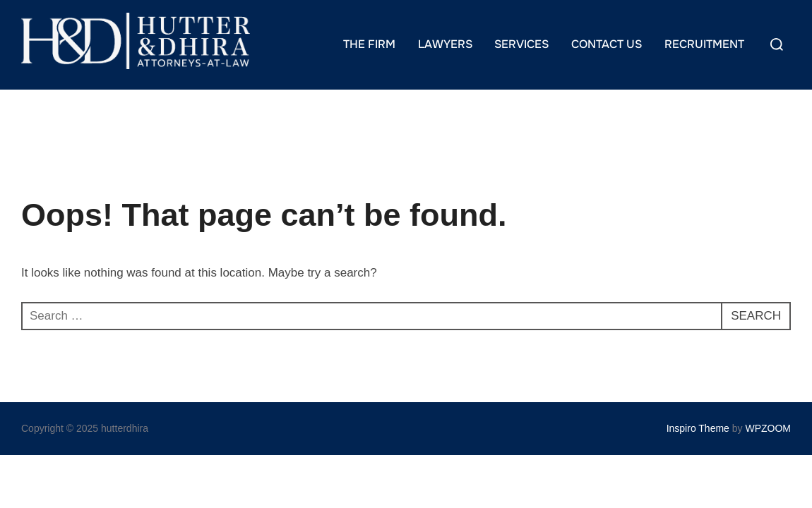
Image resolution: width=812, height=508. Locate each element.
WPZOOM (768, 428)
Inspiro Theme (698, 428)
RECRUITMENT (704, 44)
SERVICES (521, 44)
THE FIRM (369, 44)
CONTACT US (607, 44)
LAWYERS (445, 44)
